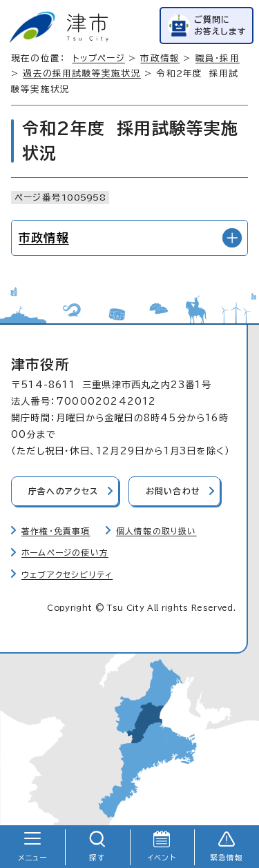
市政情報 (160, 58)
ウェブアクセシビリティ (67, 575)
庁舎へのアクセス (64, 491)
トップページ (99, 58)
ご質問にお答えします (220, 25)
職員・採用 (218, 58)
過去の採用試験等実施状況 (81, 73)
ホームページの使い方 (65, 553)
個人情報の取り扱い (156, 531)
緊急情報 (227, 858)
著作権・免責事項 (56, 531)
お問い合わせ (173, 491)
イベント (162, 858)
